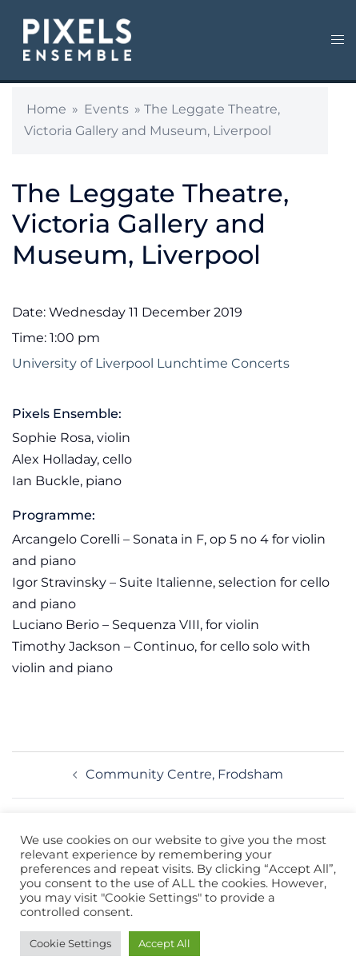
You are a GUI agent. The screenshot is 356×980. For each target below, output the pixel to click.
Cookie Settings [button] (70, 943)
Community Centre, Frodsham (184, 774)
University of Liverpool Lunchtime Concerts (151, 363)
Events (106, 109)
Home (46, 109)
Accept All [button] (164, 943)
